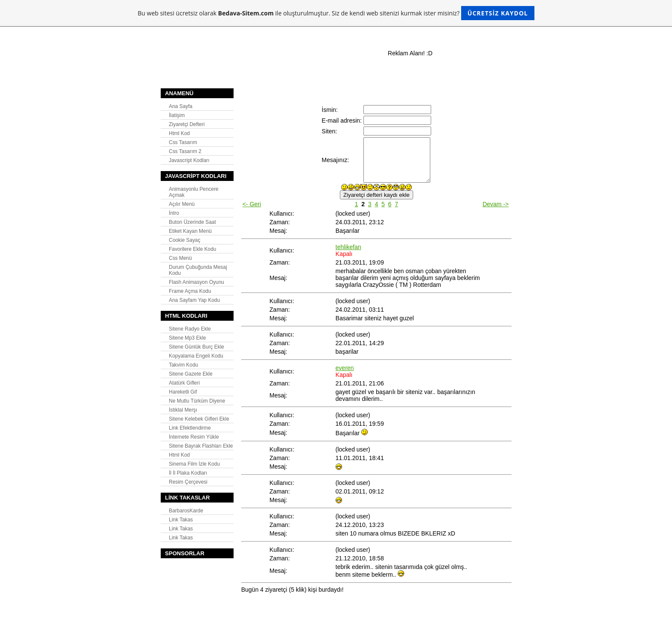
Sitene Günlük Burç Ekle (196, 347)
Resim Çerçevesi (188, 482)
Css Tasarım (183, 142)
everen (345, 368)
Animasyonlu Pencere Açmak (194, 192)
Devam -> (496, 204)
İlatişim (177, 115)
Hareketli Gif (183, 392)
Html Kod (179, 133)
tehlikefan (348, 247)
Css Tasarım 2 (185, 151)
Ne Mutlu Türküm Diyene (197, 401)
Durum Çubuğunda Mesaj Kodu (198, 270)
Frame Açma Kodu (190, 291)
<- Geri (252, 204)
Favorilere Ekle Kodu (192, 249)
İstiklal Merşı (183, 410)
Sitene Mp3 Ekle (187, 338)
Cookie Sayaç (184, 240)
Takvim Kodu (183, 365)
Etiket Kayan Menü (190, 231)
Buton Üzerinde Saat (192, 222)
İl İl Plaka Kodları (188, 473)
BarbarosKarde (186, 511)
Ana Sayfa (181, 106)
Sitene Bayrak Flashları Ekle (201, 446)
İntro (174, 213)
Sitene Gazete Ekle (191, 374)
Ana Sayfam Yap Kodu (194, 300)
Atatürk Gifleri (184, 383)
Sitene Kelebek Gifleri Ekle (199, 419)
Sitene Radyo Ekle (190, 329)
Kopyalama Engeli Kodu (196, 356)
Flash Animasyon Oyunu (196, 282)
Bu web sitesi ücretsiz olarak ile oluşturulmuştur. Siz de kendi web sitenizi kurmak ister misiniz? (336, 13)
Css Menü (180, 258)
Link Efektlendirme (190, 428)
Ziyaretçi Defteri (187, 124)
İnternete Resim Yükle (194, 437)
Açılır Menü (182, 204)
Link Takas (181, 520)
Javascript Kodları (189, 160)
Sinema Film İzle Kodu (194, 464)
